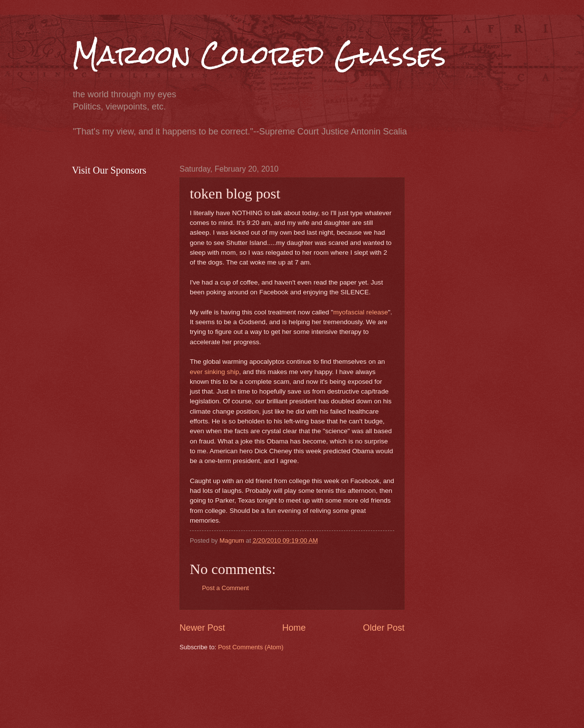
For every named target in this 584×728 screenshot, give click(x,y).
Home (294, 628)
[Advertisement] (358, 688)
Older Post (384, 628)
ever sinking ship (214, 372)
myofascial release (360, 312)
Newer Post (202, 628)
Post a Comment (225, 588)
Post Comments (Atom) (251, 647)
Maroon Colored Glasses (259, 55)
